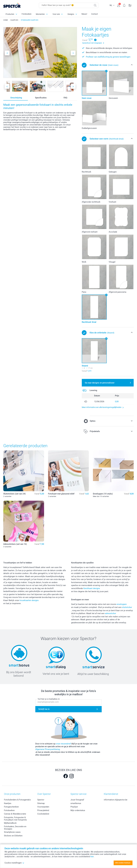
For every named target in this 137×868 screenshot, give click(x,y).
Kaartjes (8, 803)
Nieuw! (84, 14)
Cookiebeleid (43, 814)
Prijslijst (74, 807)
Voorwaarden (43, 807)
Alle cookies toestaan (123, 863)
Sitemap (41, 803)
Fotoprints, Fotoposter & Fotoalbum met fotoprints (15, 819)
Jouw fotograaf (77, 800)
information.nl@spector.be (116, 800)
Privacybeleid (43, 810)
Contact (95, 14)
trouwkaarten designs (29, 600)
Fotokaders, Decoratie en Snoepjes (15, 828)
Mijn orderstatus (78, 810)
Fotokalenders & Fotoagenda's (17, 800)
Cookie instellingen (14, 863)
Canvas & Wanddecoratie (15, 814)
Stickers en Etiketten (13, 836)
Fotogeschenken (11, 807)
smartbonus (76, 803)
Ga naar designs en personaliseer (100, 383)
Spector (41, 800)
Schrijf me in (44, 709)
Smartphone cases (12, 832)
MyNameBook (10, 823)
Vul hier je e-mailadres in (49, 699)
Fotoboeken (27, 14)
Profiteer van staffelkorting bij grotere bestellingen (108, 57)
